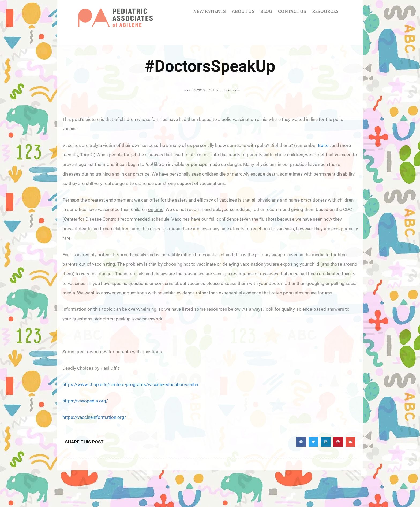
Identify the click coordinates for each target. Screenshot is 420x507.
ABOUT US (243, 11)
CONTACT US (292, 11)
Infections (231, 90)
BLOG (266, 11)
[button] (301, 442)
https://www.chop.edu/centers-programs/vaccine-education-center (131, 384)
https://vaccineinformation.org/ (94, 417)
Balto (323, 145)
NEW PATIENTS (209, 11)
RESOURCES (325, 11)
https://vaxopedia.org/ (85, 401)
